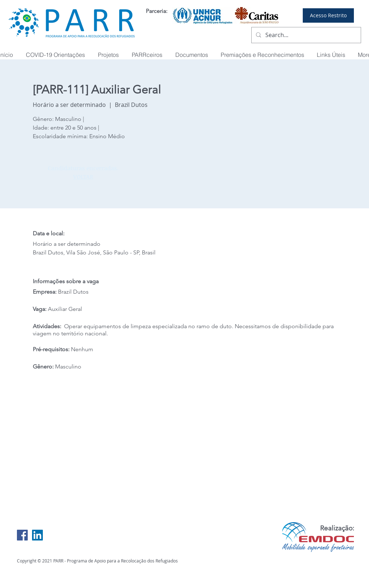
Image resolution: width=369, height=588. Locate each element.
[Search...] (305, 35)
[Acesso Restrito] (328, 15)
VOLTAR (83, 177)
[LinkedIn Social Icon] (37, 535)
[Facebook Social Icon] (22, 535)
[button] (263, 55)
